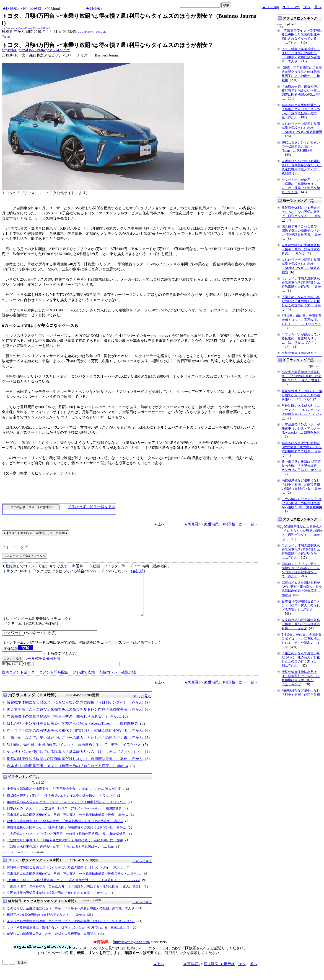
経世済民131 (33, 9)
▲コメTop (271, 7)
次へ (307, 7)
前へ (318, 7)
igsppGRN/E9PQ (86, 32)
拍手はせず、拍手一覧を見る (92, 507)
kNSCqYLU (101, 32)
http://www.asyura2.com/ (132, 950)
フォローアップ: (15, 547)
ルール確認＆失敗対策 (42, 667)
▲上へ (159, 524)
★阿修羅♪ (11, 9)
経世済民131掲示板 (220, 524)
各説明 (138, 571)
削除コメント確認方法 (118, 680)
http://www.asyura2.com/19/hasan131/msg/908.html (26, 28)
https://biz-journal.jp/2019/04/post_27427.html (36, 50)
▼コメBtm (291, 7)
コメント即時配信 (54, 680)
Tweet (6, 37)
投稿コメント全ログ (18, 680)
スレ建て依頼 (84, 680)
